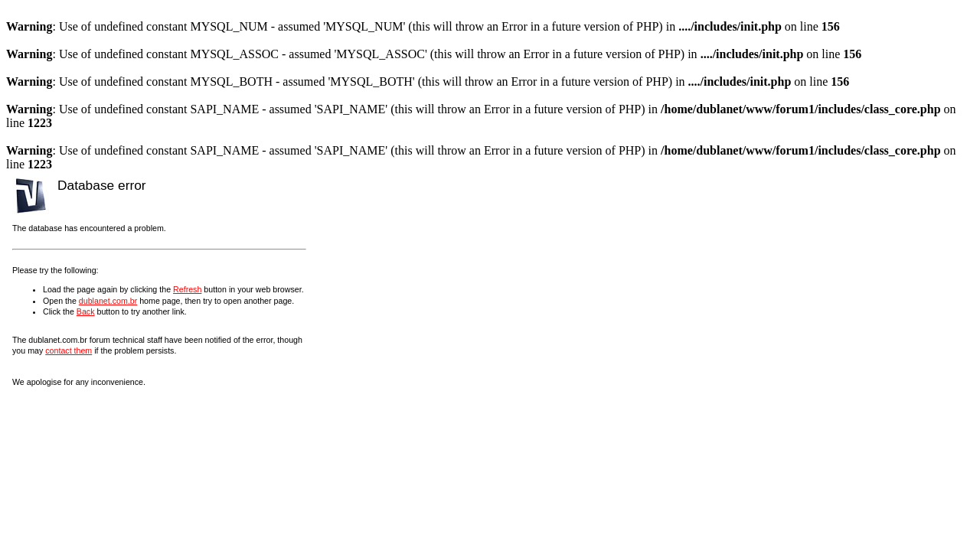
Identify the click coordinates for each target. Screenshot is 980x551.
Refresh (187, 289)
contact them (69, 350)
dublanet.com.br (108, 301)
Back (86, 311)
